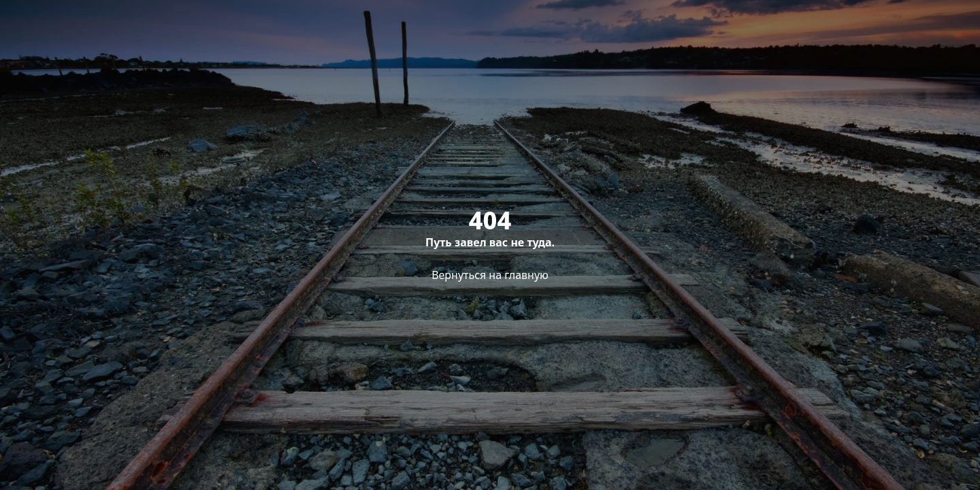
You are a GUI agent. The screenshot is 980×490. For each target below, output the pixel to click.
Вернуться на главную (490, 275)
